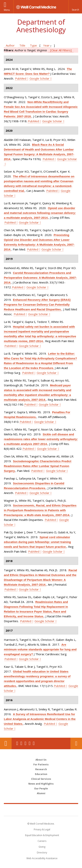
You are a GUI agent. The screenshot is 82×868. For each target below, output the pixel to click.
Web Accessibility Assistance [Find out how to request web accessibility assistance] (42, 858)
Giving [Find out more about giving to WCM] (42, 847)
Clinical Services (41, 779)
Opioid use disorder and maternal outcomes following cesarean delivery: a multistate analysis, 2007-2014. (40, 213)
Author (10, 45)
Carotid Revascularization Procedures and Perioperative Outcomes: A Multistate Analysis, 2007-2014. (40, 278)
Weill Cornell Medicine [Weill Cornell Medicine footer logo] (41, 810)
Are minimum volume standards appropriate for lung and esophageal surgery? (40, 649)
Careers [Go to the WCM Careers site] (42, 841)
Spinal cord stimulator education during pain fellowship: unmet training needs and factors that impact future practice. (37, 542)
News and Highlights (41, 784)
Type (33, 45)
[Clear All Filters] (61, 50)
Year (46, 45)
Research (41, 769)
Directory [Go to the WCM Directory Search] (42, 853)
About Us (41, 760)
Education (41, 774)
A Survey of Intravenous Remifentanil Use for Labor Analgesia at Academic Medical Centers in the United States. (40, 719)
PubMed (21, 78)
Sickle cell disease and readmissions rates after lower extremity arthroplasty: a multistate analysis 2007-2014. (41, 439)
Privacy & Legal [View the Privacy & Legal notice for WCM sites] (42, 829)
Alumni (41, 793)
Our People (41, 789)
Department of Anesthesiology (41, 26)
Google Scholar (39, 78)
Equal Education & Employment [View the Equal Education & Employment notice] (42, 835)
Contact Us (76, 743)
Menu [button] (7, 10)
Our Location (6, 743)
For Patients (41, 764)
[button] (75, 7)
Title (22, 45)
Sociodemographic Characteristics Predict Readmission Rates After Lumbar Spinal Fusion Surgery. (38, 466)
